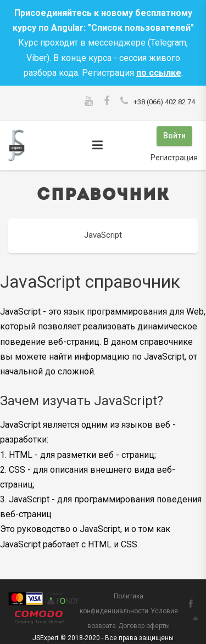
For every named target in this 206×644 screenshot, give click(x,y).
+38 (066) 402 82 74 (164, 102)
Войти (174, 136)
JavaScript (103, 235)
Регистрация (174, 158)
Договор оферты (144, 626)
